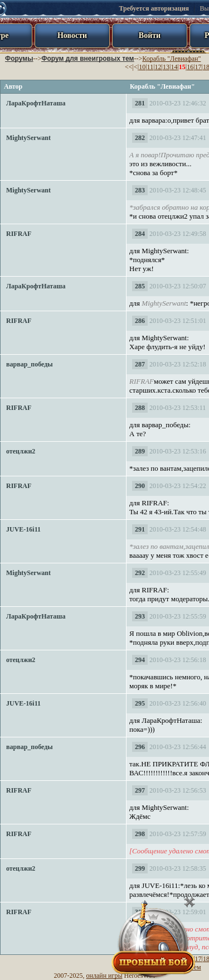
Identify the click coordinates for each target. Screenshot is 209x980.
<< (129, 67)
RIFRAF (19, 234)
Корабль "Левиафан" (171, 59)
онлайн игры (104, 976)
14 (174, 67)
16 (190, 67)
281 (140, 103)
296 (140, 747)
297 (140, 790)
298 (140, 834)
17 (198, 67)
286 (140, 321)
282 (140, 138)
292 (140, 573)
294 (140, 660)
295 (140, 703)
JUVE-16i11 (23, 529)
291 (140, 529)
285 (140, 286)
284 (140, 234)
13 (166, 67)
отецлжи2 (21, 451)
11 (150, 67)
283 (140, 190)
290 (140, 486)
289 (140, 451)
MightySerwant (28, 138)
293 (140, 616)
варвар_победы (30, 364)
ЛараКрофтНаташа (36, 103)
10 (142, 67)
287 (140, 364)
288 (140, 408)
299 (140, 868)
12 (158, 67)
